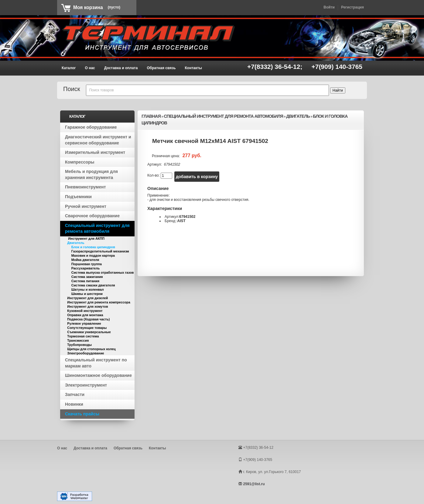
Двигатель (76, 243)
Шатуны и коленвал (88, 289)
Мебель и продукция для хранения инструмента (91, 174)
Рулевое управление (84, 323)
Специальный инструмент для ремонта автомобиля (97, 228)
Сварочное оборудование (92, 216)
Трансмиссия (78, 340)
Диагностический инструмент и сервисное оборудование (98, 140)
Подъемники (78, 197)
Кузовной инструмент (85, 311)
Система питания (85, 281)
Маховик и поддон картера (93, 255)
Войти (329, 7)
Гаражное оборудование (91, 127)
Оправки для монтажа (85, 315)
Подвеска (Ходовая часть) (88, 319)
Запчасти (75, 394)
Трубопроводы (79, 345)
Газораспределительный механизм (100, 251)
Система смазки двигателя (93, 285)
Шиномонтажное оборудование (98, 375)
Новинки (74, 404)
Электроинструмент (86, 385)
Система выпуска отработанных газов (103, 272)
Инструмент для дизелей (87, 298)
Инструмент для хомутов (87, 306)
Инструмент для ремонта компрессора (99, 302)
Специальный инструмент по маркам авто (96, 363)
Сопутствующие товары (87, 328)
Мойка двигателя (85, 260)
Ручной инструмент (86, 206)
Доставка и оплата (121, 68)
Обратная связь (161, 68)
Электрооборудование (85, 353)
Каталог (69, 68)
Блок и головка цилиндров (93, 247)
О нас (90, 68)
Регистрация (352, 7)
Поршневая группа (87, 264)
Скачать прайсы (82, 414)
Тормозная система (83, 336)
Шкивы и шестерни (87, 294)
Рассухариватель (86, 268)
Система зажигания (87, 277)
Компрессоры (80, 162)
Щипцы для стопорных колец (91, 349)
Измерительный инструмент (95, 152)
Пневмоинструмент (85, 187)
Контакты (194, 68)
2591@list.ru (254, 484)
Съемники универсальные (89, 332)
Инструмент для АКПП (86, 238)
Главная (151, 116)
